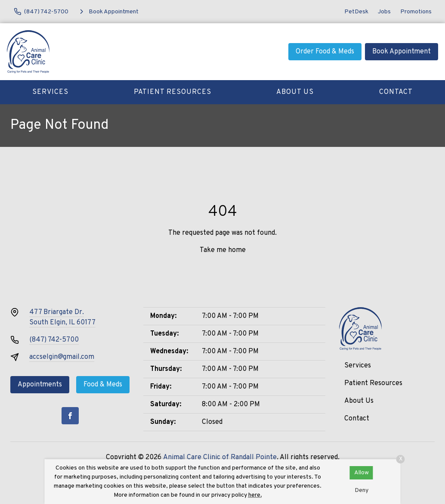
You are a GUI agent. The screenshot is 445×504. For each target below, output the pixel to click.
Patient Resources (173, 92)
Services (50, 92)
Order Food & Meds (325, 52)
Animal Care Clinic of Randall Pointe (220, 457)
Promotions (416, 12)
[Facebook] (70, 416)
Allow (362, 473)
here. (255, 495)
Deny (362, 490)
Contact (396, 92)
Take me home (223, 250)
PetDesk (356, 12)
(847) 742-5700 (54, 340)
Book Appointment (402, 52)
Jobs (384, 12)
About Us (295, 92)
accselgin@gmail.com (62, 357)
